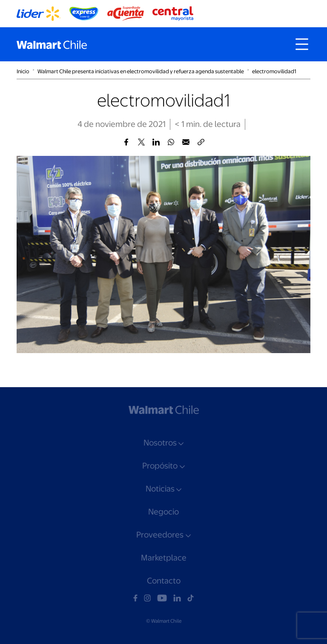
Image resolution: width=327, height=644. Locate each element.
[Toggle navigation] (302, 44)
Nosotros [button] (160, 443)
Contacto (164, 581)
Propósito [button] (160, 466)
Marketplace (164, 558)
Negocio (163, 512)
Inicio (23, 71)
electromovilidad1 (274, 71)
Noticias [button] (160, 489)
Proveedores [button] (160, 535)
